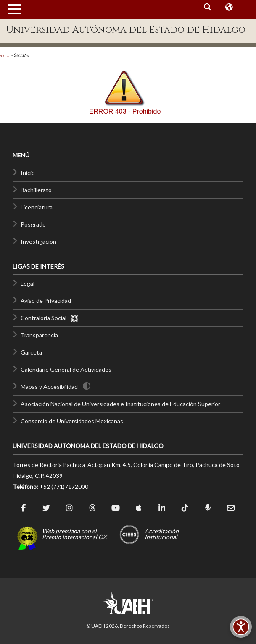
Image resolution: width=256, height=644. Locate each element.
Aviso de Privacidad (46, 301)
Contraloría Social (50, 318)
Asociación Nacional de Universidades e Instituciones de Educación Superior (120, 404)
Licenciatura (37, 207)
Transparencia (39, 335)
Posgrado (33, 224)
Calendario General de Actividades (66, 369)
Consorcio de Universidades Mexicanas (72, 421)
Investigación (38, 241)
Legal (28, 283)
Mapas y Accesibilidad (49, 387)
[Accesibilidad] (241, 627)
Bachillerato (36, 190)
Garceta (31, 352)
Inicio (28, 173)
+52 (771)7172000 (64, 486)
